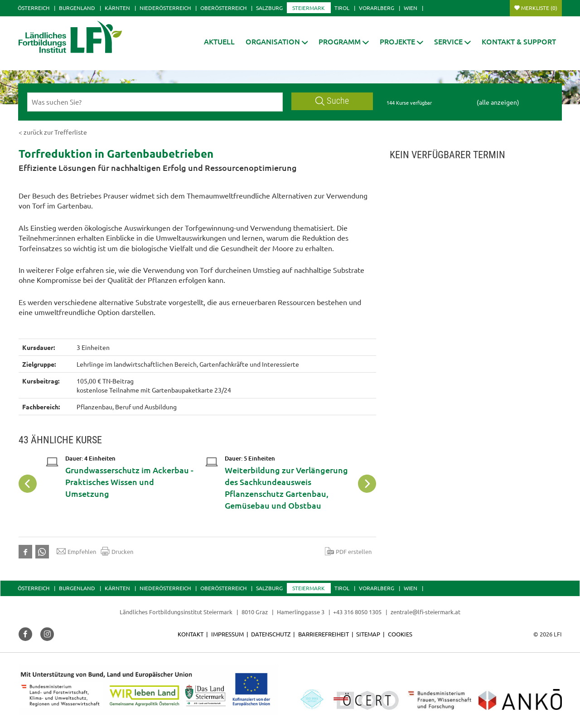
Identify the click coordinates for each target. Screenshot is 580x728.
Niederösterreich (165, 8)
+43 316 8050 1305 (357, 612)
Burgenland (77, 8)
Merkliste (539, 8)
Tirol (342, 8)
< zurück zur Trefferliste (53, 132)
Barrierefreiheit (324, 634)
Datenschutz (271, 634)
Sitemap (368, 634)
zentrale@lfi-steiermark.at (425, 612)
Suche (332, 101)
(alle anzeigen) (498, 102)
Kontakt (191, 634)
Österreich (34, 8)
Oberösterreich (223, 8)
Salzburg (269, 8)
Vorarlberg (377, 8)
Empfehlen (76, 551)
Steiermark (309, 8)
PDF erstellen (348, 551)
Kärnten (117, 8)
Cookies (400, 634)
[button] (277, 41)
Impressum (227, 634)
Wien (411, 8)
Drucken (117, 551)
